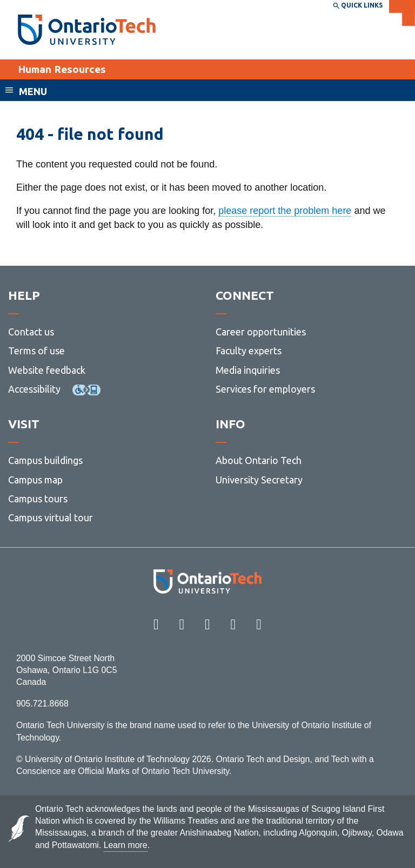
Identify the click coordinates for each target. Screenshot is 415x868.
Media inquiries (248, 370)
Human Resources (62, 69)
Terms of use (36, 351)
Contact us (31, 332)
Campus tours (38, 499)
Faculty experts (249, 351)
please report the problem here (285, 211)
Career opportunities (261, 332)
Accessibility (34, 389)
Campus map (35, 480)
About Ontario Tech (259, 460)
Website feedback (47, 370)
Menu (33, 91)
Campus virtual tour (51, 517)
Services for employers (265, 389)
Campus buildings (45, 460)
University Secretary (259, 480)
